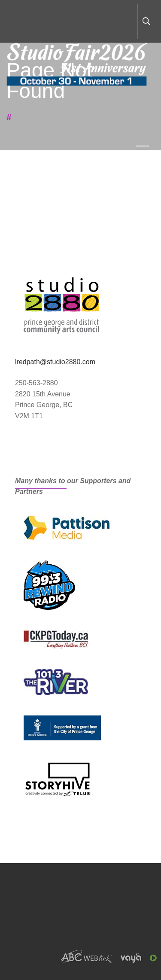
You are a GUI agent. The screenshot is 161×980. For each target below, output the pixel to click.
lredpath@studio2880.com (55, 362)
